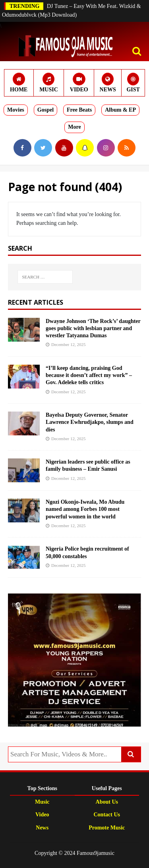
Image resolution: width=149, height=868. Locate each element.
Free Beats (79, 110)
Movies (16, 110)
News (42, 828)
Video (42, 815)
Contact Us (107, 815)
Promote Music (107, 828)
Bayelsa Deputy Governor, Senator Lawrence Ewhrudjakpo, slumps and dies (90, 422)
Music (42, 802)
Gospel (45, 110)
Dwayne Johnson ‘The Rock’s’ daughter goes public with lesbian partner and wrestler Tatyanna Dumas (93, 328)
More (74, 127)
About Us (107, 802)
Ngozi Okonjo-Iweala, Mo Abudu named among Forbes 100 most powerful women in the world (85, 509)
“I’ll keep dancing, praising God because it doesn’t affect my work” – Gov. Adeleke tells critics (89, 375)
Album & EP (120, 110)
